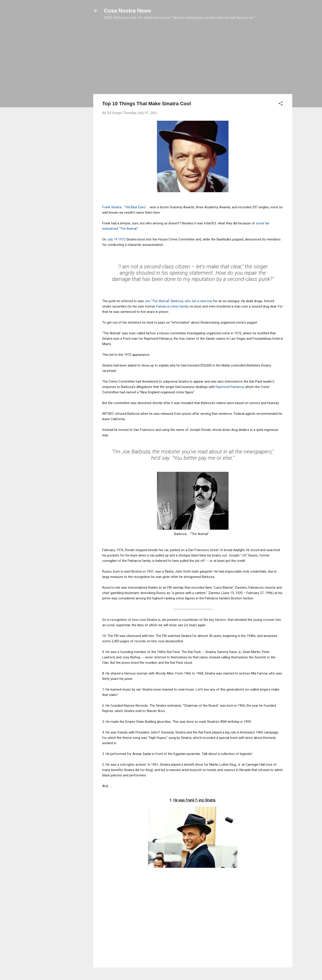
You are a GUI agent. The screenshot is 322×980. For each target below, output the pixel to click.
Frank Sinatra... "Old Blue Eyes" (124, 207)
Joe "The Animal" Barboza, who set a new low (179, 301)
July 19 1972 (116, 239)
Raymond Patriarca (230, 387)
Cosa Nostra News (128, 11)
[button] (281, 104)
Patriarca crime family (172, 306)
